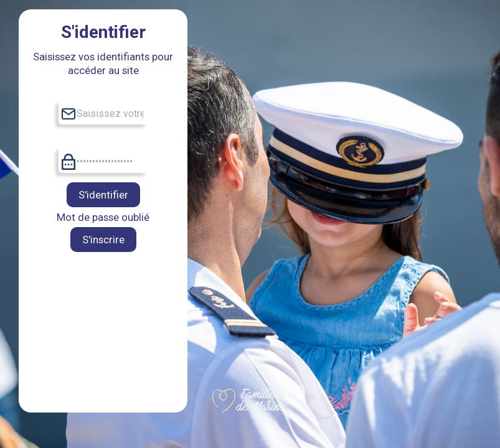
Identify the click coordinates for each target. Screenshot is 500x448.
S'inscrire (103, 240)
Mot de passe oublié (103, 217)
